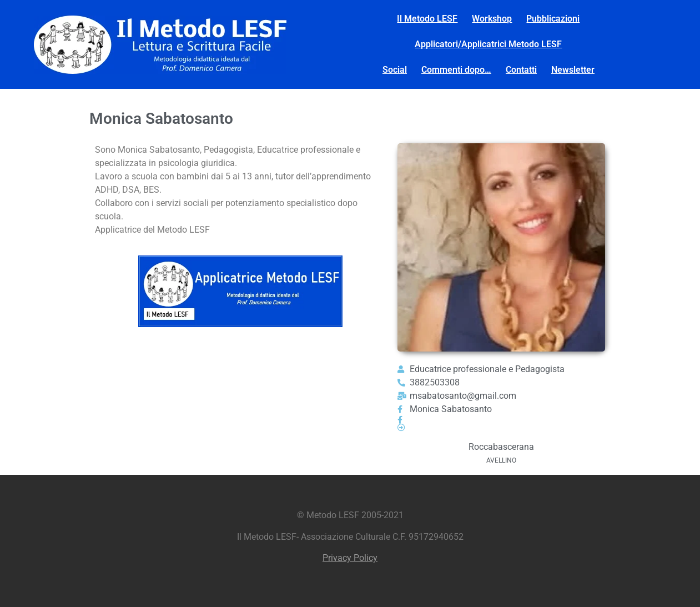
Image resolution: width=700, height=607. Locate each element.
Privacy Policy (350, 558)
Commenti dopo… (456, 70)
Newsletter (573, 70)
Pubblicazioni (553, 19)
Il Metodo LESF (427, 19)
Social (395, 70)
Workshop (492, 19)
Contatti (521, 70)
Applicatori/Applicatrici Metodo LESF (488, 44)
